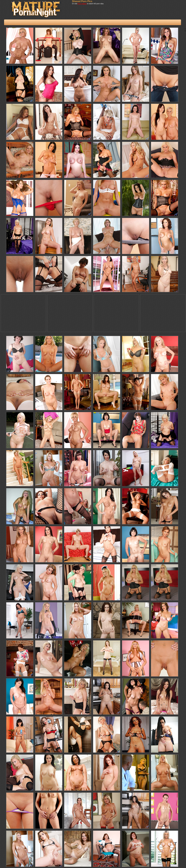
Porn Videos (82, 4)
